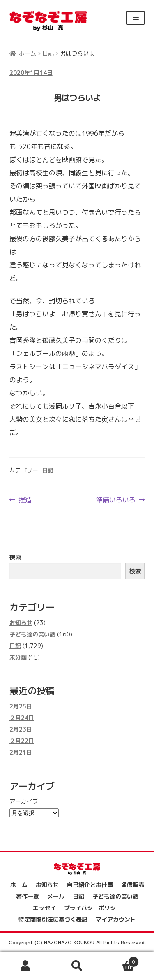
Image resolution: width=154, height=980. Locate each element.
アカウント (26, 966)
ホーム (28, 53)
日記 (48, 53)
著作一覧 (28, 896)
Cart (121, 961)
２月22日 (22, 741)
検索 (15, 557)
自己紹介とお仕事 (90, 885)
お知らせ (21, 623)
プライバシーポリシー (93, 908)
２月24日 (22, 718)
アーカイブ (24, 801)
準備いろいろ (116, 500)
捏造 (25, 500)
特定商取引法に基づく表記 (53, 919)
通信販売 (133, 885)
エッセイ (44, 908)
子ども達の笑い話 (32, 634)
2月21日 (21, 752)
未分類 (18, 657)
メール (56, 896)
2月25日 (21, 706)
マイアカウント (116, 919)
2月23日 (21, 729)
